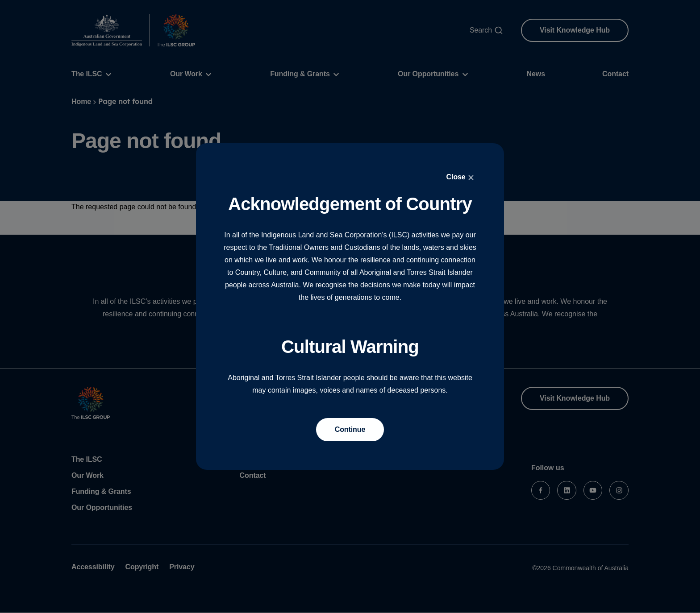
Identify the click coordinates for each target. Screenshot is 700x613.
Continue (350, 429)
